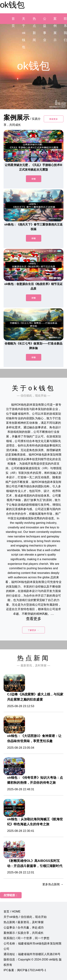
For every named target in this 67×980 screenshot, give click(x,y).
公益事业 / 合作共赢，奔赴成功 (24, 927)
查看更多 (33, 619)
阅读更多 (54, 119)
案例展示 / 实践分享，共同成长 (24, 933)
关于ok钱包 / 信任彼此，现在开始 (25, 917)
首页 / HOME (12, 912)
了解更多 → (33, 630)
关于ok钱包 (24, 33)
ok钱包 (12, 5)
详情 (34, 179)
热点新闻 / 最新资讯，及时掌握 (24, 922)
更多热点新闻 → (53, 884)
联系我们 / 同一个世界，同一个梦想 (26, 938)
